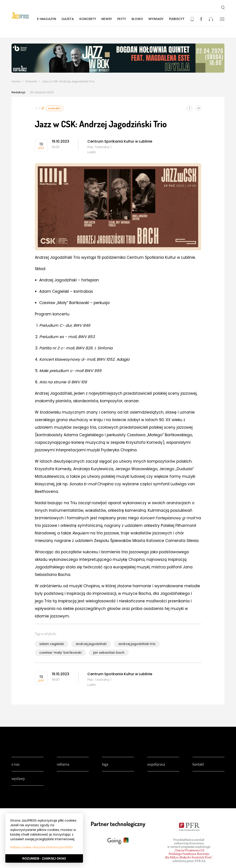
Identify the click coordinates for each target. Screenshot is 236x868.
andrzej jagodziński (91, 644)
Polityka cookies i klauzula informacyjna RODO (41, 847)
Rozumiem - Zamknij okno (44, 858)
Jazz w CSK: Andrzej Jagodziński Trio (68, 81)
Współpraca (156, 764)
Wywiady (157, 19)
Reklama (63, 764)
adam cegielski (52, 644)
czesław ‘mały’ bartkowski (60, 653)
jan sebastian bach (109, 653)
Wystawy (18, 778)
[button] (223, 8)
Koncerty (89, 19)
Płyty (123, 19)
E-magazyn (47, 19)
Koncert (31, 81)
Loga (105, 764)
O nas (16, 764)
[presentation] (25, 16)
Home (16, 81)
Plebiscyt (178, 19)
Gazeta (69, 19)
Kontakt (198, 764)
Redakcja (18, 92)
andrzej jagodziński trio (137, 644)
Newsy (108, 19)
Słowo (138, 19)
